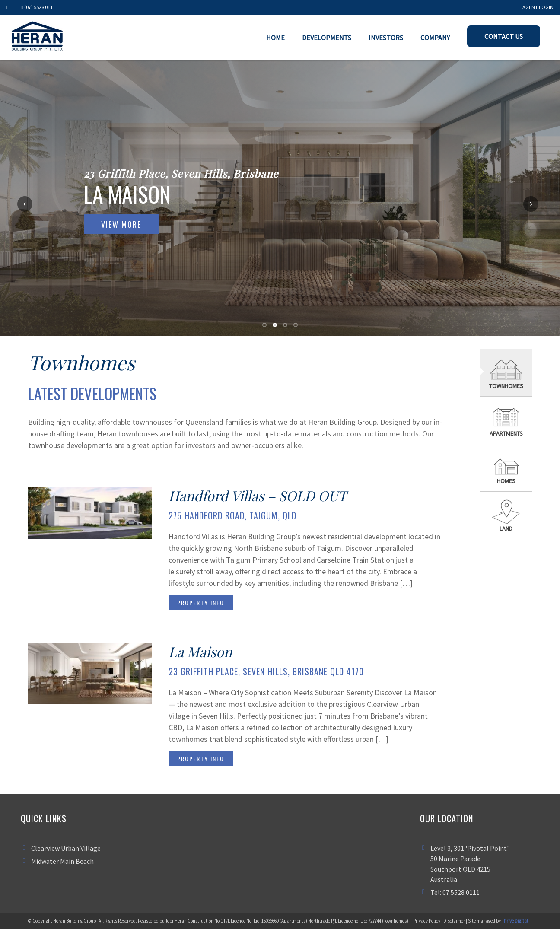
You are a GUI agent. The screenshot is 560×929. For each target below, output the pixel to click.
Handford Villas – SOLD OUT (258, 495)
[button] (264, 325)
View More (121, 224)
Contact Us (504, 36)
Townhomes (506, 386)
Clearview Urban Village (66, 848)
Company (435, 38)
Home (275, 38)
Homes (506, 481)
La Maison (200, 651)
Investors (386, 38)
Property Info (201, 603)
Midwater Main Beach (62, 861)
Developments (327, 38)
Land (506, 528)
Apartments (506, 433)
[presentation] (36, 204)
